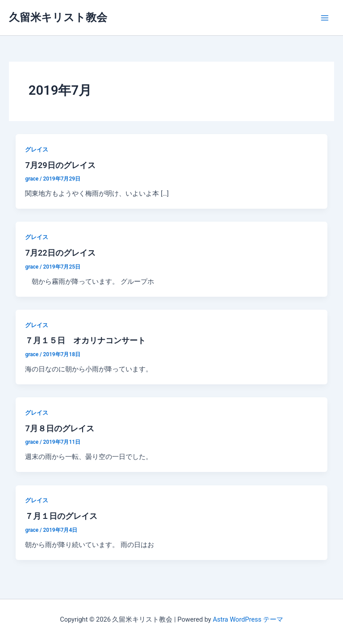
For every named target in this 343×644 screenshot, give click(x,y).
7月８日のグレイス (59, 428)
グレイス (37, 149)
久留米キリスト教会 (58, 17)
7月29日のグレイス (60, 165)
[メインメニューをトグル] (325, 18)
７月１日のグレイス (61, 516)
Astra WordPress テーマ (248, 619)
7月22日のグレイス (60, 253)
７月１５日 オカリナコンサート (85, 340)
